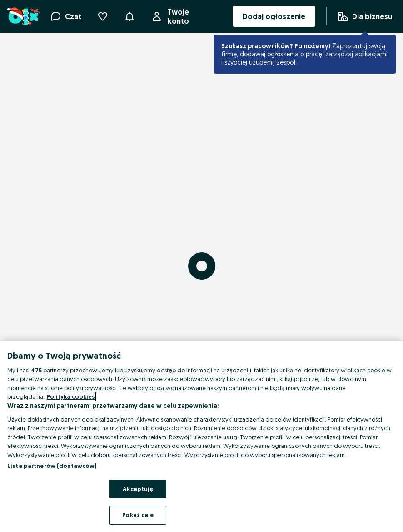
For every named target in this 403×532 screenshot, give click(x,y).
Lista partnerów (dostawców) (52, 466)
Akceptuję (138, 489)
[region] (201, 437)
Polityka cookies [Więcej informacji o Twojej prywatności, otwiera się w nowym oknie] (71, 396)
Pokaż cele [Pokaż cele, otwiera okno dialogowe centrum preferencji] (138, 515)
